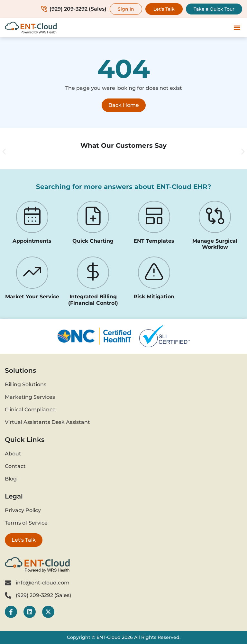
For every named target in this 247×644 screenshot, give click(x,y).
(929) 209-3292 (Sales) (74, 9)
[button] (237, 28)
